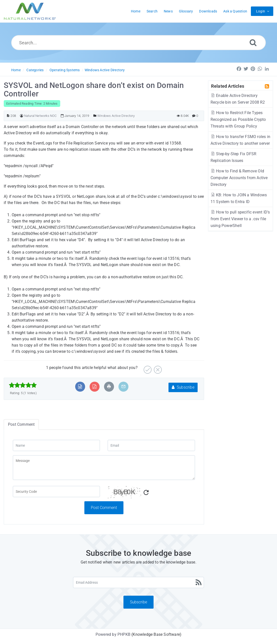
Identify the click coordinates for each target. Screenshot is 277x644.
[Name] (56, 445)
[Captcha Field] (56, 492)
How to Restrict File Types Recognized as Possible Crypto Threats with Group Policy (238, 119)
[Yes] (147, 368)
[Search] (253, 42)
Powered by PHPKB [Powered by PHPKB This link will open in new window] (113, 634)
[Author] (22, 116)
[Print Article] (109, 387)
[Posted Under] (95, 116)
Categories (35, 70)
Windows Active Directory (105, 70)
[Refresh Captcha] (146, 493)
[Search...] (138, 43)
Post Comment (104, 508)
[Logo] (30, 11)
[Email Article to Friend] (123, 387)
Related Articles (228, 86)
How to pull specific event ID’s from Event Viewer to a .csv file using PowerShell (240, 219)
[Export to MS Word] (80, 387)
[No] (157, 368)
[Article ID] (8, 116)
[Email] (151, 445)
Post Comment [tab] (21, 424)
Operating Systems (65, 70)
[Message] (104, 468)
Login (261, 11)
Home (16, 70)
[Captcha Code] (151, 494)
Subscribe (183, 387)
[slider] (23, 385)
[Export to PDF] (94, 387)
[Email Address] (138, 582)
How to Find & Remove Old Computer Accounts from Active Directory (239, 178)
